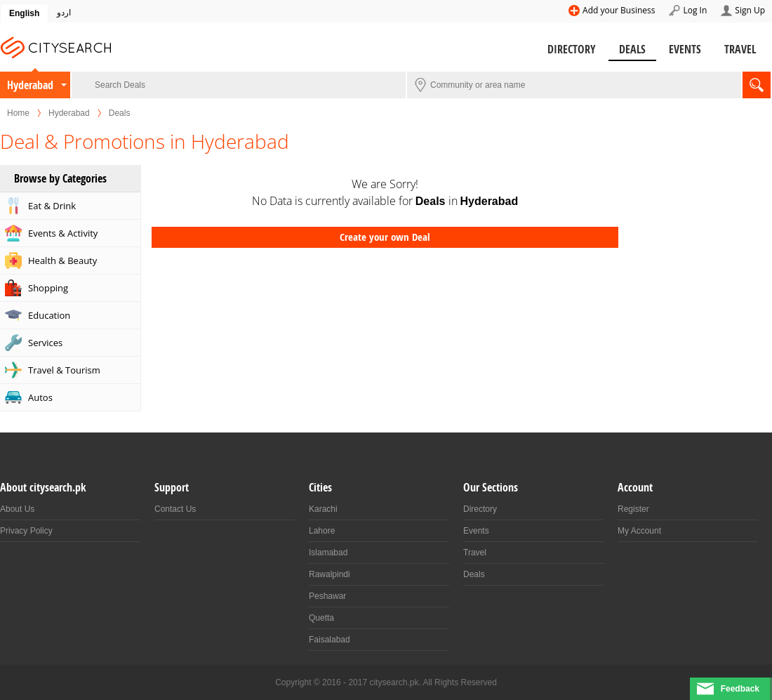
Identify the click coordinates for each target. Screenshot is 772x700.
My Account (639, 531)
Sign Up (750, 10)
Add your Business (619, 10)
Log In (695, 10)
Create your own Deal (385, 237)
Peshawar (327, 596)
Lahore (322, 531)
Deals (632, 49)
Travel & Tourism (64, 370)
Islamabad (328, 553)
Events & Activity (63, 233)
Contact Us (175, 509)
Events (685, 49)
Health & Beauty (62, 260)
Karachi (323, 509)
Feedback (740, 689)
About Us (17, 509)
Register (633, 509)
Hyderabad (30, 85)
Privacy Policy (26, 531)
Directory (572, 49)
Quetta (321, 618)
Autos (40, 397)
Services (45, 343)
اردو (64, 13)
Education (49, 315)
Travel (740, 49)
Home (18, 113)
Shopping (48, 288)
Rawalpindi (330, 574)
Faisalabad (330, 640)
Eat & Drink (52, 206)
